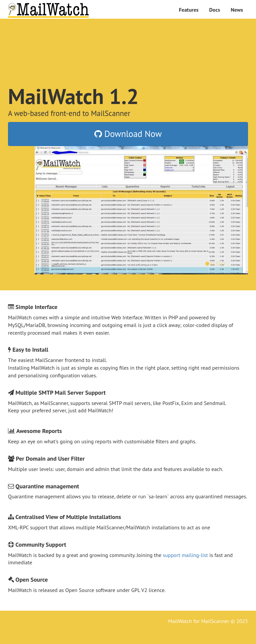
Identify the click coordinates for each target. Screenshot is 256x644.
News (237, 10)
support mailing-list (185, 555)
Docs (215, 10)
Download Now (128, 134)
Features (189, 10)
